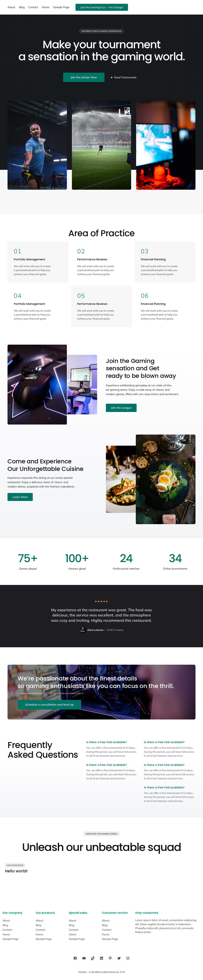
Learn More (20, 497)
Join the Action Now (84, 77)
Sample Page (61, 7)
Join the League (121, 408)
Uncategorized (15, 865)
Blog (22, 7)
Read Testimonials (123, 77)
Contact (33, 7)
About (11, 7)
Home (46, 7)
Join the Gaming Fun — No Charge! (102, 7)
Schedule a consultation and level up (49, 705)
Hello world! (16, 871)
